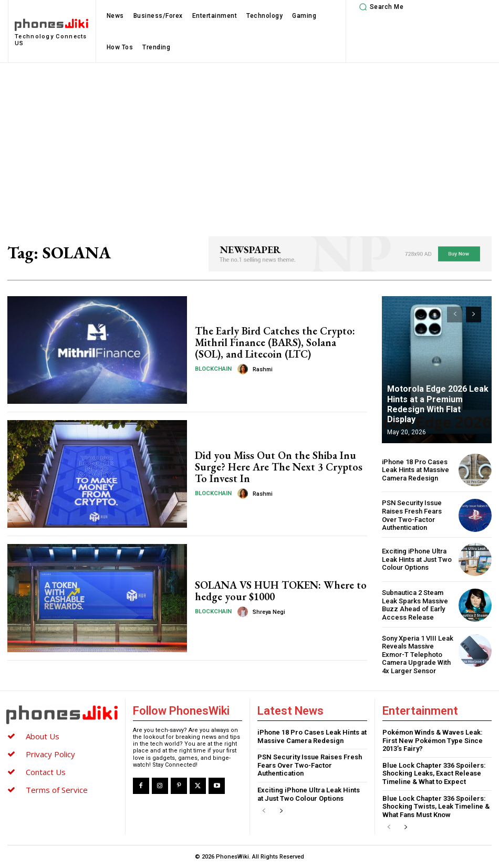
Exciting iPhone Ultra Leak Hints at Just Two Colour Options (417, 559)
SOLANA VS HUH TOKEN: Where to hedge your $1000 (281, 591)
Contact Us (46, 772)
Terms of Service (57, 790)
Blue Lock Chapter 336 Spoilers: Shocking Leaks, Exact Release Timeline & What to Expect (434, 773)
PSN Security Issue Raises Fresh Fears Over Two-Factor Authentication (412, 515)
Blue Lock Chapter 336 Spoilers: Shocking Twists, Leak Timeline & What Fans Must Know (436, 806)
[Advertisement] (250, 142)
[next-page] (474, 315)
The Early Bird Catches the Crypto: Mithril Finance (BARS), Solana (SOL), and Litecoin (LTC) (275, 342)
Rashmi (263, 369)
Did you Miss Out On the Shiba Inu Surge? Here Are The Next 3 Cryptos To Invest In (279, 467)
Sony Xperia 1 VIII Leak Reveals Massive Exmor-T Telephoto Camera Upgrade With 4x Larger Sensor (418, 655)
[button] (380, 7)
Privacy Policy (50, 754)
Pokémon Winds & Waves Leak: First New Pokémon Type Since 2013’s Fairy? (433, 740)
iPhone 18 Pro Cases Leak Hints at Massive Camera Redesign (415, 470)
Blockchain (213, 369)
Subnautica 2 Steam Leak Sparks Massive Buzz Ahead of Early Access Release (415, 605)
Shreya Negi (269, 612)
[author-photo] (244, 369)
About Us (43, 736)
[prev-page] (455, 315)
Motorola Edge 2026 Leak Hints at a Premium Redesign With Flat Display (438, 404)
